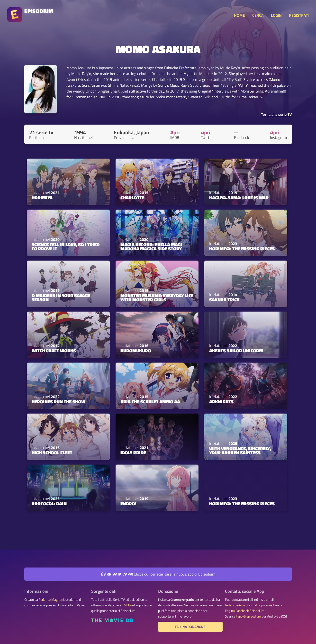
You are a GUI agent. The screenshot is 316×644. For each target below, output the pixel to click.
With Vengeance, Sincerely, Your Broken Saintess (240, 451)
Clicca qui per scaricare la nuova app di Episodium (158, 574)
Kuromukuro (136, 351)
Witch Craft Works (54, 351)
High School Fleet (52, 453)
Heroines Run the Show (59, 402)
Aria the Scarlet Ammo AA (150, 402)
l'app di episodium (248, 616)
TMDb (126, 605)
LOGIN (276, 15)
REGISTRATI (299, 15)
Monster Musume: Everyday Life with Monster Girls (157, 298)
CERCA (258, 15)
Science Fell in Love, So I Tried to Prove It (66, 247)
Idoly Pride (133, 453)
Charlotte (132, 198)
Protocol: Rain (49, 504)
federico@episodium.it (241, 605)
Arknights (221, 402)
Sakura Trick (224, 300)
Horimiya (42, 198)
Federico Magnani (51, 600)
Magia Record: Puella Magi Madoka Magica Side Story (151, 247)
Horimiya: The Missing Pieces (242, 249)
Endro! (128, 504)
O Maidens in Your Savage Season (61, 298)
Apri (175, 132)
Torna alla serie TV (276, 114)
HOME (239, 15)
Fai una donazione (190, 627)
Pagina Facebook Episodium (245, 611)
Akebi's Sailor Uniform (236, 351)
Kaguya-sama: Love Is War (239, 198)
